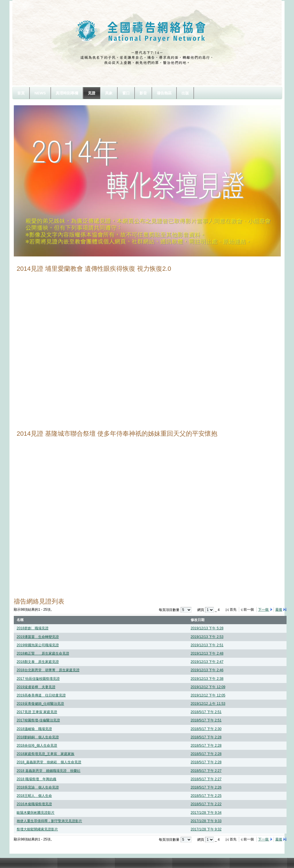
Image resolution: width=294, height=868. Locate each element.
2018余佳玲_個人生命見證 (37, 746)
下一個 (264, 610)
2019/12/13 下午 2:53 (207, 637)
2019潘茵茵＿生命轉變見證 (38, 637)
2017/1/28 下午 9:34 (206, 813)
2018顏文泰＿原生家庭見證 (38, 662)
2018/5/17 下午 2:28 (206, 737)
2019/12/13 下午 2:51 (207, 645)
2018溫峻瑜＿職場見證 (34, 729)
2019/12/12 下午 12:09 (208, 687)
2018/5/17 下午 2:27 (206, 771)
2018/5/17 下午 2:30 (206, 729)
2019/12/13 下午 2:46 (207, 670)
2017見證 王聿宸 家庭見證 (37, 712)
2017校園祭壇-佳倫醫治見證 (38, 720)
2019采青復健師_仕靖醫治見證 (40, 704)
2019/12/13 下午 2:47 (207, 662)
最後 (279, 610)
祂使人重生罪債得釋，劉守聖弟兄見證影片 (49, 821)
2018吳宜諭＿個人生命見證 (38, 787)
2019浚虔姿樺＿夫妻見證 (36, 687)
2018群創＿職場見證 (33, 628)
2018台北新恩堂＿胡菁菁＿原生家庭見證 (48, 670)
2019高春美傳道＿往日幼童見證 (41, 695)
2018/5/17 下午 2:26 (206, 787)
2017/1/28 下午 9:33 (206, 821)
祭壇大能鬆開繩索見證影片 (37, 829)
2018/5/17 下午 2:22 (206, 804)
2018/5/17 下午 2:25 (206, 796)
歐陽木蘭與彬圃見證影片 (36, 813)
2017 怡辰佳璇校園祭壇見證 (38, 679)
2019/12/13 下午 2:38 (207, 679)
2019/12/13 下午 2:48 (207, 653)
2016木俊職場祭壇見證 (34, 804)
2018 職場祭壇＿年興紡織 (36, 779)
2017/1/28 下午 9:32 (206, 829)
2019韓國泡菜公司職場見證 (38, 645)
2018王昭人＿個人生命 (34, 796)
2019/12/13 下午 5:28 (207, 628)
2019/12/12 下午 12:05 (208, 695)
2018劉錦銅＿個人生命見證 (38, 737)
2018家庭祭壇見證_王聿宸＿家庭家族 (46, 754)
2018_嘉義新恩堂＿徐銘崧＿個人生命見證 (49, 762)
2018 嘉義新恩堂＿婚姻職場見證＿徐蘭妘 (49, 771)
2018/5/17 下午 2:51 (206, 712)
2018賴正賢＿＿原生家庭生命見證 (43, 653)
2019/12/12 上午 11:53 (208, 704)
